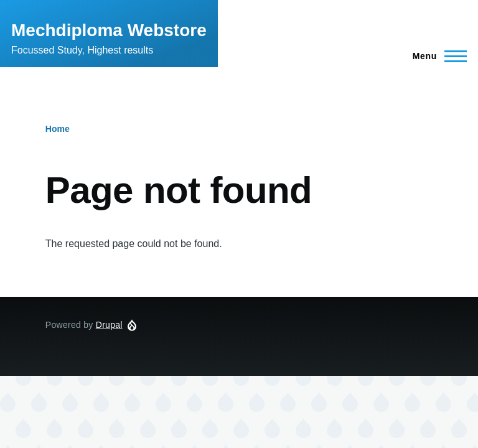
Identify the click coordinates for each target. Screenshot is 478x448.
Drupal (109, 325)
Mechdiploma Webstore (109, 30)
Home (58, 129)
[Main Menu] (436, 56)
